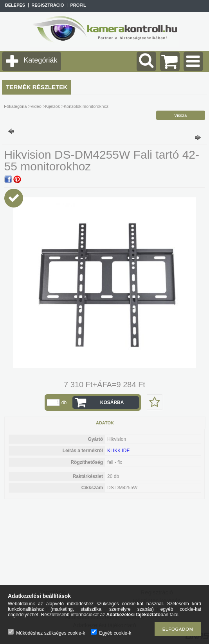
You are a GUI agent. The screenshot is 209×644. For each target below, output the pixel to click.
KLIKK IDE (118, 451)
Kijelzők (52, 106)
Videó (36, 106)
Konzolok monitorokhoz (86, 106)
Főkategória (15, 106)
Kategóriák (40, 60)
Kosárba (112, 402)
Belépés (15, 5)
